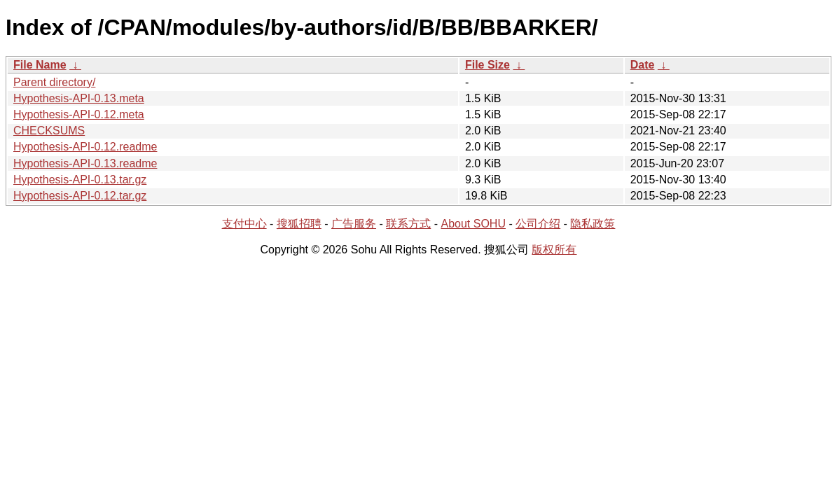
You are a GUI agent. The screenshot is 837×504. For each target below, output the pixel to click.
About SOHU (473, 224)
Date (643, 65)
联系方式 (408, 224)
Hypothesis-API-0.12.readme (85, 147)
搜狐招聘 (299, 224)
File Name (40, 65)
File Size (487, 65)
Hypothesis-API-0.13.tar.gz (80, 180)
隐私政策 (593, 224)
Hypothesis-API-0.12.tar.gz (80, 196)
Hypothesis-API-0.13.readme (85, 163)
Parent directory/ (54, 82)
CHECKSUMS (49, 131)
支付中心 (244, 224)
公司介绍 (538, 224)
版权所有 (554, 250)
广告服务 (354, 224)
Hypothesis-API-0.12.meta (79, 114)
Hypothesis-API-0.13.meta (79, 98)
